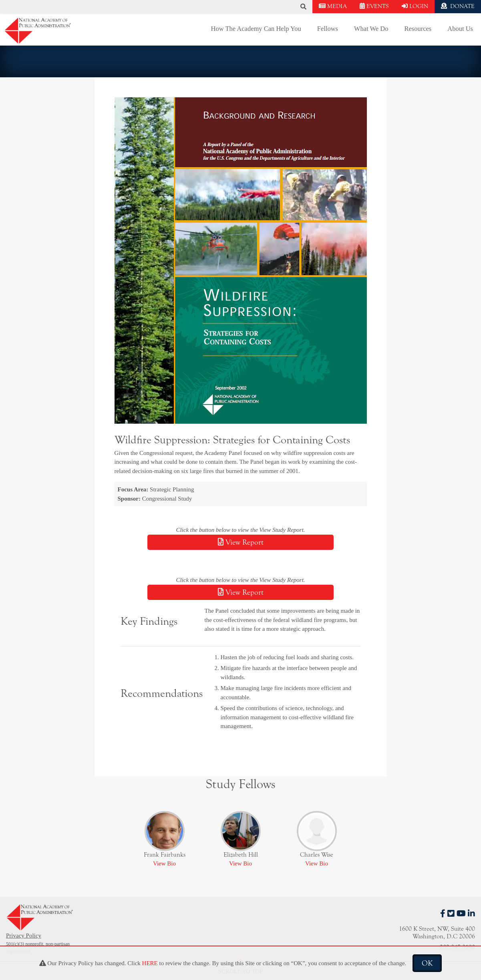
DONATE (458, 6)
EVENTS (374, 6)
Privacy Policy (24, 936)
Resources (418, 29)
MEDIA (333, 6)
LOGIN (415, 6)
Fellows (328, 29)
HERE (150, 963)
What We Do (371, 29)
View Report (241, 542)
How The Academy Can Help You (256, 29)
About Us (460, 29)
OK (427, 963)
